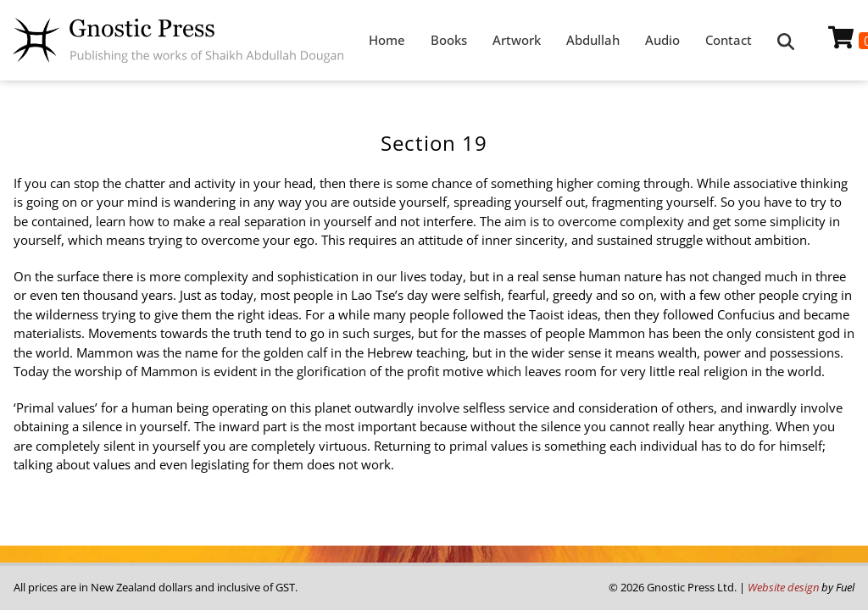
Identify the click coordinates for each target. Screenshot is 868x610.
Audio (662, 40)
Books (449, 40)
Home (387, 40)
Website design (783, 587)
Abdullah (593, 40)
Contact (729, 40)
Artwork (517, 40)
